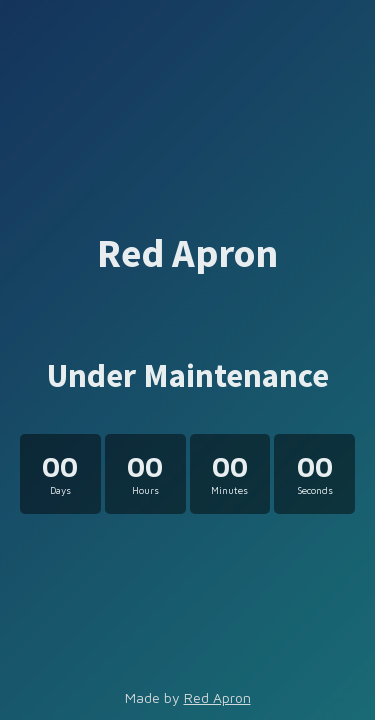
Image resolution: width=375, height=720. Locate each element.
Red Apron (217, 697)
